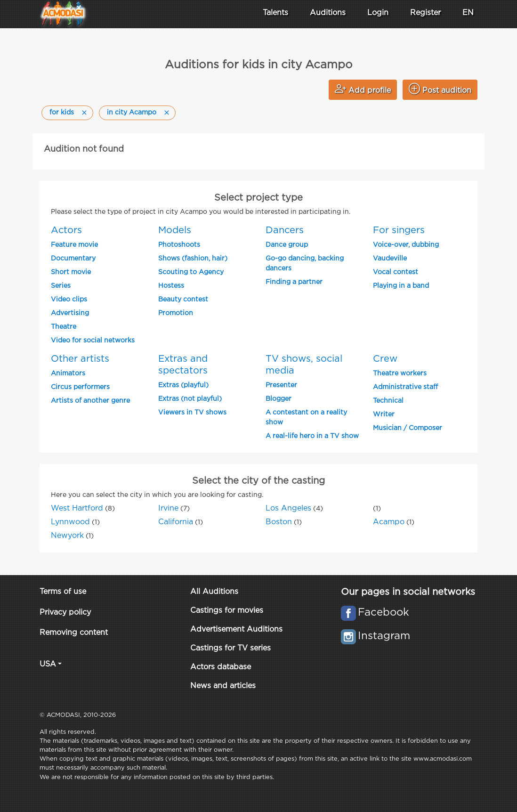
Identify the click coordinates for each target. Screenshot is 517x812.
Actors (66, 230)
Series (61, 286)
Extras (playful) (183, 385)
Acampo (389, 522)
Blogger (279, 399)
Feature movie (74, 245)
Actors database (221, 667)
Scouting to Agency (191, 272)
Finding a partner (294, 282)
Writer (384, 414)
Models (175, 230)
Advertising (70, 313)
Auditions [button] (328, 13)
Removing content (74, 633)
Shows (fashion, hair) (193, 259)
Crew (385, 359)
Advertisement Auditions (236, 629)
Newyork (67, 536)
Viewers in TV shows (192, 413)
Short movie (71, 272)
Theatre (64, 327)
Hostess (171, 286)
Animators (68, 374)
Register (425, 13)
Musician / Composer (408, 428)
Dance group (287, 245)
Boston (279, 522)
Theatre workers (400, 374)
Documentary (73, 259)
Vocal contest (396, 272)
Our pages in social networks (408, 592)
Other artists (80, 359)
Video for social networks (93, 341)
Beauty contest (183, 300)
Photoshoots (179, 245)
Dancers (285, 230)
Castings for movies (227, 611)
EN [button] (468, 13)
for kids (62, 113)
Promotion (176, 313)
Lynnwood (70, 522)
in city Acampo (132, 113)
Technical (388, 401)
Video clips (69, 300)
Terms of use (63, 592)
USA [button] (48, 664)
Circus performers (80, 387)
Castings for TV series (230, 648)
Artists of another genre (90, 401)
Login (378, 13)
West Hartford (77, 508)
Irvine (168, 508)
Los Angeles (288, 508)
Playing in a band (401, 286)
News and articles (223, 686)
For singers (399, 230)
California (176, 522)
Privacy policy (65, 613)
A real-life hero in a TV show (312, 436)
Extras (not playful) (190, 399)
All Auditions (214, 592)
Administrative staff (405, 387)
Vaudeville (390, 259)
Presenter (281, 385)
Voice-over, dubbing (406, 245)
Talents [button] (275, 13)
